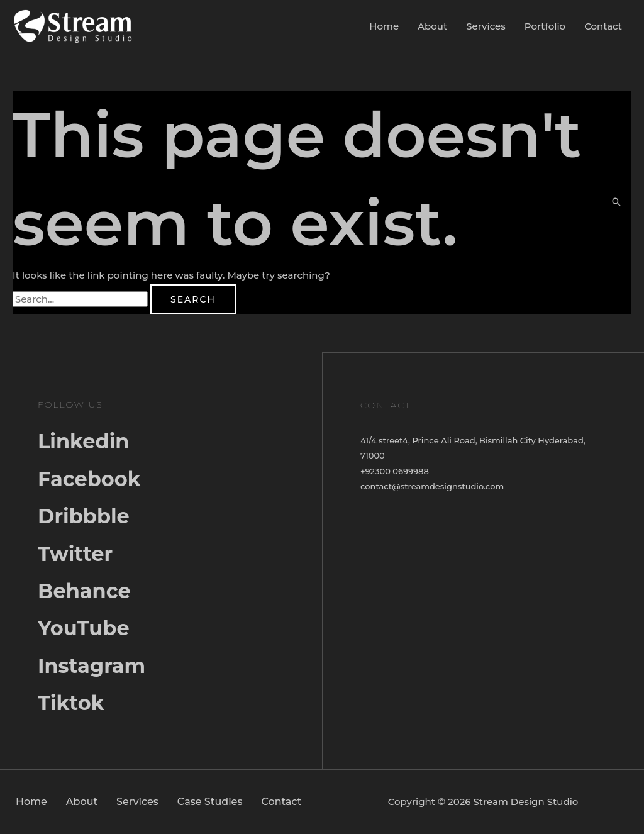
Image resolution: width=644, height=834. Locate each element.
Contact (603, 26)
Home (384, 26)
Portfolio (545, 26)
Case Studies (210, 802)
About (432, 26)
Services (486, 26)
